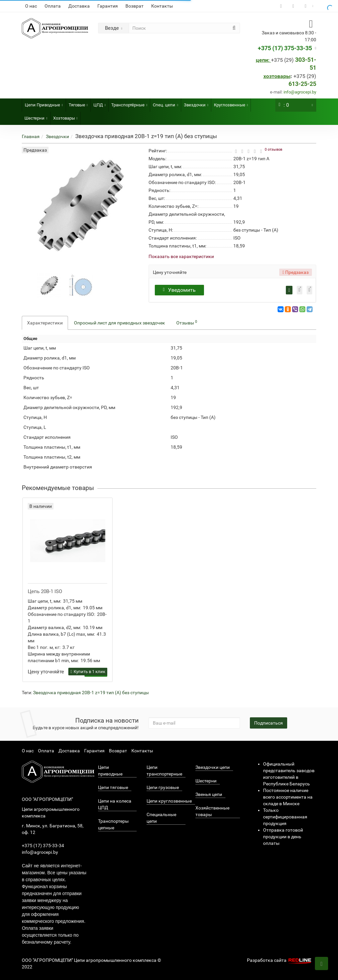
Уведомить (180, 290)
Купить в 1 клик (88, 672)
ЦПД (100, 103)
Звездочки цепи (213, 767)
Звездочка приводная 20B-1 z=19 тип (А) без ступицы (91, 693)
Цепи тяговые (113, 787)
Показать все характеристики (181, 257)
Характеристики (45, 323)
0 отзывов (273, 150)
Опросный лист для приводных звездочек (119, 323)
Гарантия (108, 6)
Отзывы (187, 322)
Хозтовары (65, 116)
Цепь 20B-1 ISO (45, 591)
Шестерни (36, 116)
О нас (31, 6)
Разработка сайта (280, 960)
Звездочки (196, 103)
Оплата (53, 6)
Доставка (79, 6)
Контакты (162, 6)
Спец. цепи (165, 103)
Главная (31, 136)
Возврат (135, 6)
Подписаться (269, 723)
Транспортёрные (129, 103)
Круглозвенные (231, 103)
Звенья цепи (209, 794)
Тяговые (78, 103)
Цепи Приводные (44, 103)
